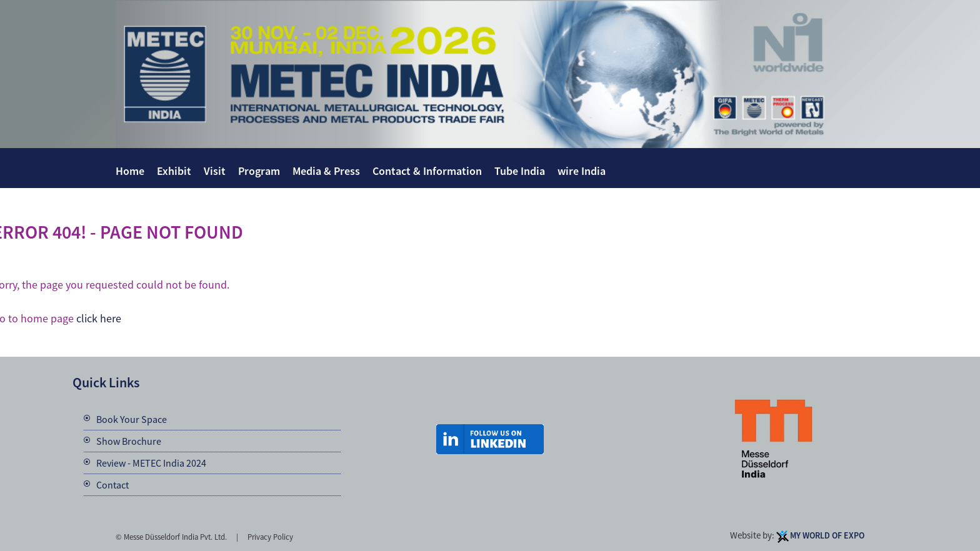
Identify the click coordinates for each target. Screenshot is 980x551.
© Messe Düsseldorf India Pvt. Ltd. (171, 537)
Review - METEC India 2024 (151, 463)
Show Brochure (129, 441)
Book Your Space (132, 419)
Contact (112, 485)
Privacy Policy (270, 537)
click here (99, 318)
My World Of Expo (827, 535)
